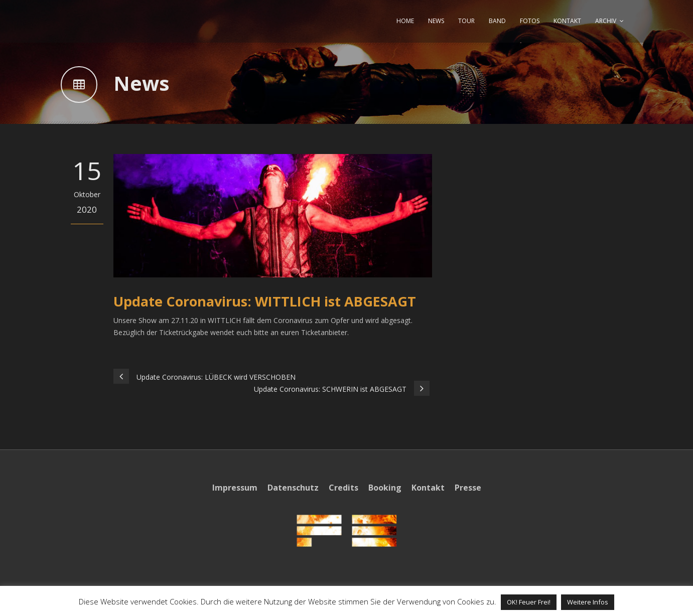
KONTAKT (567, 21)
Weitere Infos (588, 602)
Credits (343, 488)
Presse (468, 488)
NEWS (436, 21)
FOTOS (530, 21)
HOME (405, 21)
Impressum (235, 488)
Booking (385, 488)
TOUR (466, 21)
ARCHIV (606, 21)
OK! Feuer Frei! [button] (529, 602)
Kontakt (428, 488)
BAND (497, 21)
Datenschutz (293, 488)
